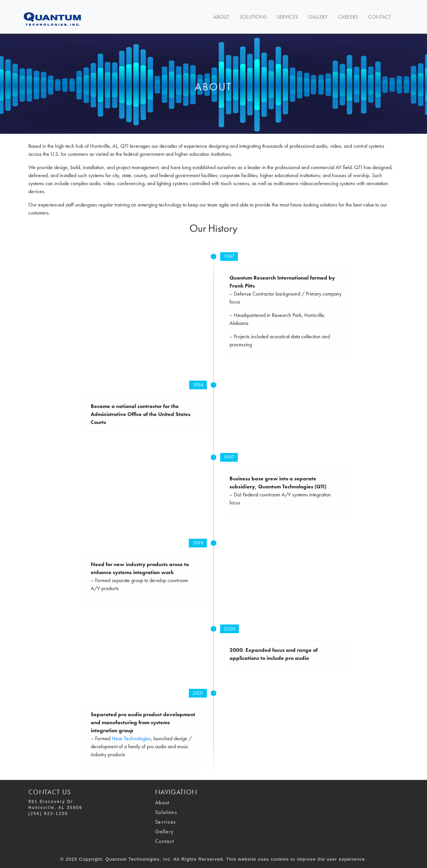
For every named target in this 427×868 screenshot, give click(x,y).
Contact (380, 17)
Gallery (318, 17)
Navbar (63, 17)
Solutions (253, 17)
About (221, 17)
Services (287, 17)
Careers (348, 17)
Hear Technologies (131, 738)
